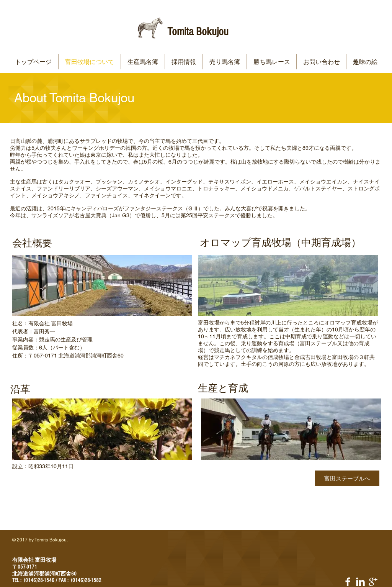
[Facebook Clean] (348, 582)
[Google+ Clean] (373, 582)
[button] (143, 62)
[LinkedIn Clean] (360, 582)
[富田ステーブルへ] (347, 478)
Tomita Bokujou (198, 32)
